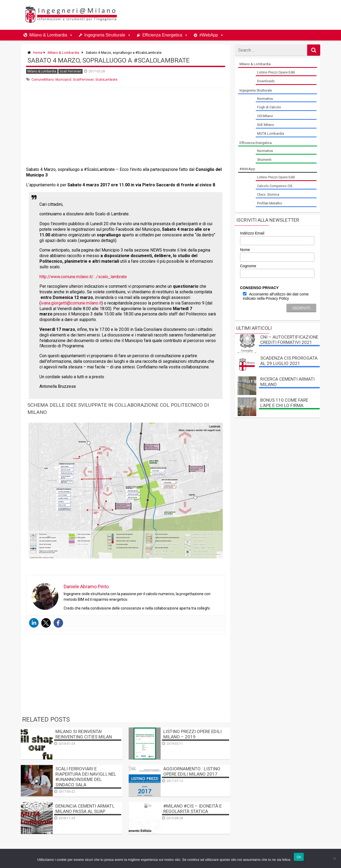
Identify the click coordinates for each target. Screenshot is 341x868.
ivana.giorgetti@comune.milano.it (71, 303)
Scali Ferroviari (70, 71)
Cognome (248, 266)
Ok (299, 857)
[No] (334, 858)
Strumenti (264, 160)
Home (38, 52)
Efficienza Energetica (162, 35)
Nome (245, 250)
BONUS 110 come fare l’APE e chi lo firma (284, 403)
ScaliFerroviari (83, 80)
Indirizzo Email (252, 233)
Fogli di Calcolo (269, 107)
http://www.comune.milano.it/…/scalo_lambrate (83, 277)
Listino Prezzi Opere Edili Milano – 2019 (192, 734)
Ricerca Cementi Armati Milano (287, 382)
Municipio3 (63, 80)
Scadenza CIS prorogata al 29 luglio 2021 (289, 361)
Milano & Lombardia (48, 35)
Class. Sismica (268, 194)
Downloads (266, 81)
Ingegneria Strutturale (105, 35)
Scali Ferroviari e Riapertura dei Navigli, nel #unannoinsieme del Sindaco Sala (86, 777)
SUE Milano (266, 125)
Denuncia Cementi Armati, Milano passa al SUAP (85, 809)
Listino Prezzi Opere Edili (276, 72)
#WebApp (209, 35)
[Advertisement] (222, 15)
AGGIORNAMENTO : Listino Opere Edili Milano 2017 (192, 771)
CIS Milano (265, 116)
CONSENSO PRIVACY (259, 288)
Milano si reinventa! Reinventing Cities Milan (84, 734)
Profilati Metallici (270, 203)
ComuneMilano (43, 80)
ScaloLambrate (106, 80)
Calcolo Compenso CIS (275, 186)
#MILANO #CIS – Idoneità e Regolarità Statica (192, 809)
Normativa (265, 99)
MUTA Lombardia (271, 133)
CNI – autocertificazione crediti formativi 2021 (289, 340)
